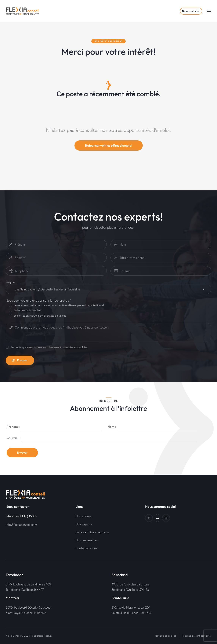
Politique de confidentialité (196, 636)
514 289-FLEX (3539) (21, 516)
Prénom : (13, 427)
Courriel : (14, 438)
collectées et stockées (75, 347)
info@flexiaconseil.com (21, 525)
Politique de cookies (165, 636)
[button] (209, 11)
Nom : (112, 427)
